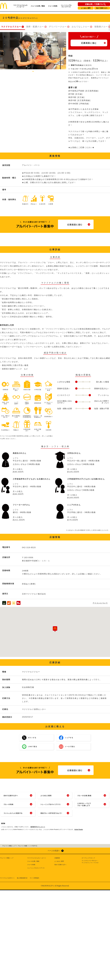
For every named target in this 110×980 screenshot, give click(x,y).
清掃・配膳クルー (35, 27)
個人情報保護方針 (22, 878)
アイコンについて (100, 603)
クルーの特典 (53, 6)
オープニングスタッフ (88, 858)
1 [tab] (33, 72)
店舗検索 (57, 858)
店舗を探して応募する (94, 4)
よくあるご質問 (86, 8)
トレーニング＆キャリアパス (66, 6)
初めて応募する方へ (102, 8)
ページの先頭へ (54, 851)
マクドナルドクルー (11, 27)
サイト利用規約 (34, 878)
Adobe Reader (79, 829)
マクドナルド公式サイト (7, 878)
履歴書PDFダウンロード (38, 827)
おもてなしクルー (81, 27)
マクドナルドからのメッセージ (20, 6)
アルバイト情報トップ (7, 858)
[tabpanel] (33, 51)
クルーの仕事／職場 (38, 6)
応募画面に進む (89, 43)
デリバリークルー (58, 27)
